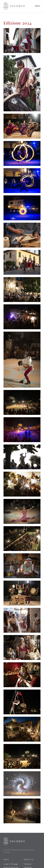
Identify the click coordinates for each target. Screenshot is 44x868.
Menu (38, 6)
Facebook (28, 864)
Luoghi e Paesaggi (11, 864)
